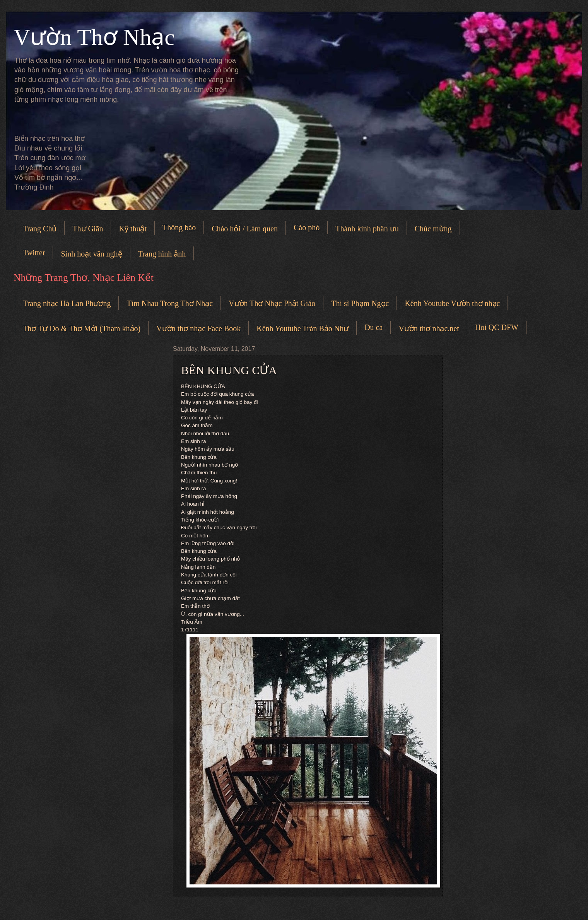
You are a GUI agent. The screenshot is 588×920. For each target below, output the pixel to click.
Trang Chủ (40, 229)
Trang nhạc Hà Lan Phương (67, 303)
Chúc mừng (433, 229)
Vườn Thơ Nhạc (94, 37)
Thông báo (179, 227)
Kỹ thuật (133, 229)
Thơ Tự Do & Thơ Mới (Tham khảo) (82, 328)
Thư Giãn (88, 229)
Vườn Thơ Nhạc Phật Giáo (272, 303)
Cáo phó (307, 227)
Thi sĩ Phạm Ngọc (360, 303)
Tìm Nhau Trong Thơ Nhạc (170, 303)
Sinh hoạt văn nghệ (91, 254)
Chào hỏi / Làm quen (245, 229)
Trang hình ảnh (162, 254)
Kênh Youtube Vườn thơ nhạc (452, 303)
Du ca (373, 327)
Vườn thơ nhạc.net (429, 328)
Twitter (34, 253)
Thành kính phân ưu (367, 229)
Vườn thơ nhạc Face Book (198, 328)
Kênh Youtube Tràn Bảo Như (303, 328)
